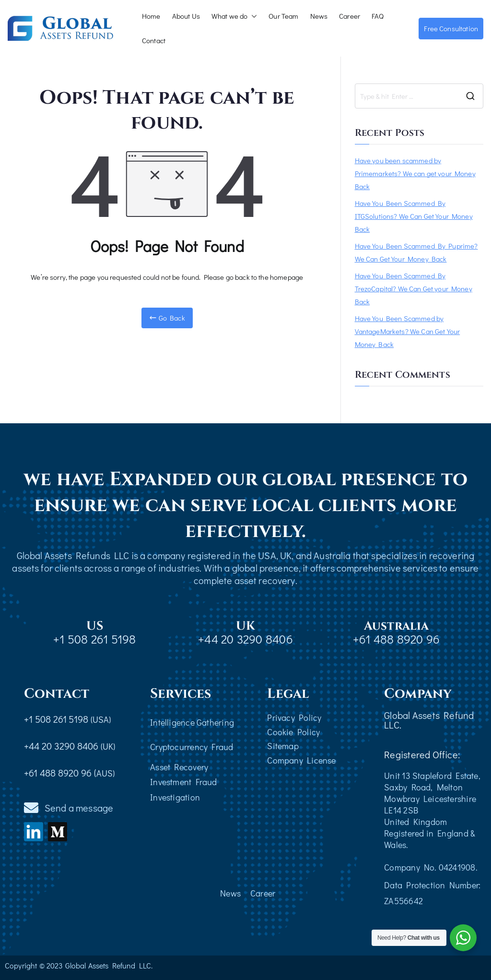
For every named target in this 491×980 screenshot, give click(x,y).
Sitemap (283, 746)
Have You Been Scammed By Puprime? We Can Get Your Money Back (416, 252)
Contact (154, 40)
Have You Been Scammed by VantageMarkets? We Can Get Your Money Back (408, 331)
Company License (301, 760)
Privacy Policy (294, 717)
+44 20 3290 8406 (245, 639)
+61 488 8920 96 (396, 639)
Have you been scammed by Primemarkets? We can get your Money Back (415, 173)
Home (151, 16)
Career (350, 16)
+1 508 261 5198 (94, 639)
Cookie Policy (293, 732)
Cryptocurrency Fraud (192, 747)
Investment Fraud (184, 782)
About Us (186, 16)
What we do (234, 16)
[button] (252, 16)
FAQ (378, 16)
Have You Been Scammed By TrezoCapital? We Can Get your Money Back (414, 288)
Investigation (175, 797)
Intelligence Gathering (192, 722)
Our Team (283, 16)
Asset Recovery (179, 767)
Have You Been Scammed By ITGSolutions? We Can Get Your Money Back (414, 216)
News (319, 16)
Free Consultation (451, 28)
